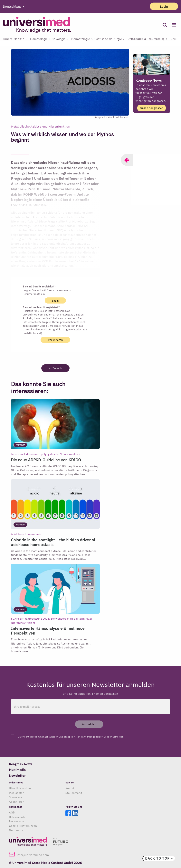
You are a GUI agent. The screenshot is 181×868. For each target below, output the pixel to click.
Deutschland (12, 6)
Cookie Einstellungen (23, 826)
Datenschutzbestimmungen (33, 737)
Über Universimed (21, 788)
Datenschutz (17, 817)
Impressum (17, 821)
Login (164, 6)
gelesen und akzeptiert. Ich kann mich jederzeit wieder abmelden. (71, 737)
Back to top (159, 858)
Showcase (16, 797)
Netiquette (16, 830)
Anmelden (89, 724)
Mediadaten (17, 793)
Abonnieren (17, 802)
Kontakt (71, 788)
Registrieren (55, 340)
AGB (12, 812)
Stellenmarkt (74, 793)
